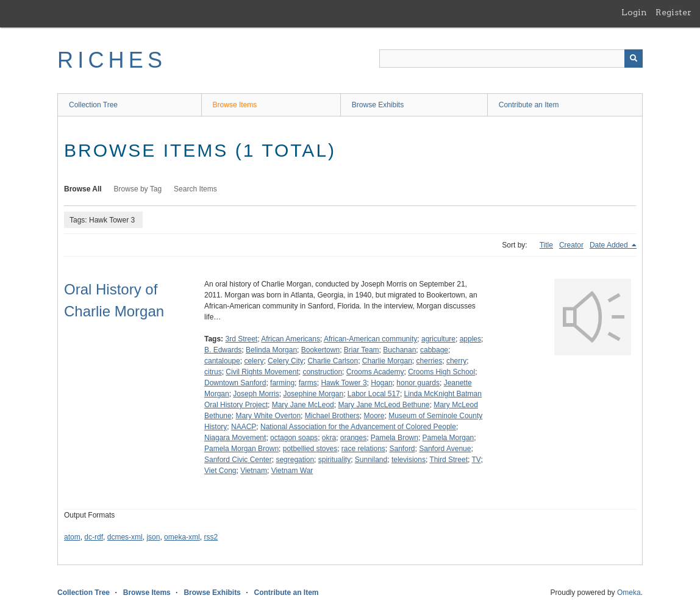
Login (634, 12)
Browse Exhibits (378, 105)
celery (254, 361)
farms (308, 383)
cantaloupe (222, 361)
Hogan (381, 383)
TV (477, 460)
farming (282, 383)
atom (72, 537)
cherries (430, 361)
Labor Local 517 (374, 394)
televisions (409, 460)
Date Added (610, 245)
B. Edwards (223, 350)
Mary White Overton (268, 416)
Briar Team (362, 350)
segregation (295, 460)
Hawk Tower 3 (344, 383)
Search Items (195, 189)
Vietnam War (292, 471)
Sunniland (371, 460)
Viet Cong (220, 471)
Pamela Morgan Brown (241, 449)
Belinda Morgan (271, 350)
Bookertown (320, 350)
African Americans (291, 339)
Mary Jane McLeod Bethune (384, 405)
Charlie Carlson (333, 361)
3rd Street (241, 339)
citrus (213, 372)
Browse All (83, 189)
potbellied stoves (310, 449)
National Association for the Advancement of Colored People (358, 427)
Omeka (629, 593)
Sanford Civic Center (238, 460)
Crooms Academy (375, 372)
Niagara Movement (235, 438)
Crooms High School (441, 372)
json (153, 537)
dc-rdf (94, 537)
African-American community (370, 339)
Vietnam (254, 471)
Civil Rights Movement (262, 372)
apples (470, 339)
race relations (363, 449)
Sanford (402, 449)
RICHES (112, 60)
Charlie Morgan (387, 361)
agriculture (438, 339)
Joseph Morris (256, 394)
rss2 (211, 537)
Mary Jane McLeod (303, 405)
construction (322, 372)
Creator (571, 245)
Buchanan (399, 350)
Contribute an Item (529, 105)
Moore (374, 416)
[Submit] (634, 59)
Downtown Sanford (235, 383)
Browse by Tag (138, 189)
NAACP (244, 427)
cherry (456, 361)
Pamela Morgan (448, 438)
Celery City (286, 361)
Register (673, 12)
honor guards (418, 383)
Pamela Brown (395, 438)
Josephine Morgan (313, 394)
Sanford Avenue (445, 449)
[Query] (511, 59)
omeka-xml (182, 537)
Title (546, 245)
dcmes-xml (125, 537)
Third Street (448, 460)
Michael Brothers (332, 416)
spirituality (334, 460)
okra (329, 438)
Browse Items (235, 105)
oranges (353, 438)
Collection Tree (93, 105)
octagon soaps (294, 438)
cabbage (434, 350)
